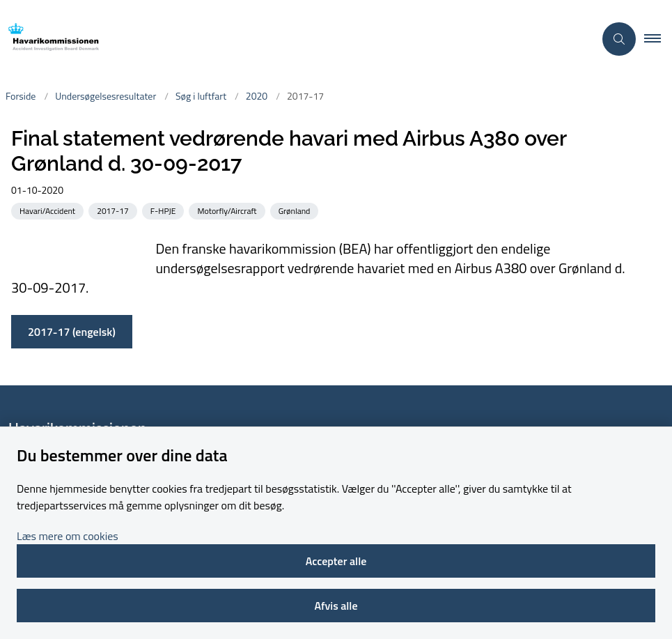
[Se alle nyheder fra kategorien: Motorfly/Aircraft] (228, 210)
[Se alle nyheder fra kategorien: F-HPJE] (165, 210)
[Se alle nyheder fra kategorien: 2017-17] (114, 210)
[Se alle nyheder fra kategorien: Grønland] (296, 210)
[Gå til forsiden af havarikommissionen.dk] (291, 39)
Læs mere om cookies (68, 536)
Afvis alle (336, 606)
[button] (658, 39)
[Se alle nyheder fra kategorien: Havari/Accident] (49, 210)
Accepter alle (336, 561)
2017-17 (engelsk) (72, 332)
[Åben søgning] (619, 39)
